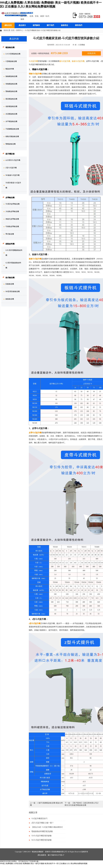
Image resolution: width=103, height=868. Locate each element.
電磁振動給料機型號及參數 (42, 831)
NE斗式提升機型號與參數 (41, 840)
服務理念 (65, 25)
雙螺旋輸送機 (11, 144)
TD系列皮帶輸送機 (12, 204)
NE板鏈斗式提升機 (12, 175)
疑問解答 (36, 25)
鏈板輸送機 (10, 299)
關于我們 (50, 25)
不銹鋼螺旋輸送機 (12, 129)
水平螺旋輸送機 (11, 121)
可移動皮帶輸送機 (12, 227)
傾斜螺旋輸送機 (11, 106)
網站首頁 (8, 25)
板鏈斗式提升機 (35, 259)
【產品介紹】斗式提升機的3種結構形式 (47, 827)
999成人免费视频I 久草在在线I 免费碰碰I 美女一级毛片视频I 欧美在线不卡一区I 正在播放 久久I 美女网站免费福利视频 (44, 864)
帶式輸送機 (10, 234)
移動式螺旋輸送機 (12, 136)
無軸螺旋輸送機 (11, 76)
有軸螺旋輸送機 (11, 84)
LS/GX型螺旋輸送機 (13, 54)
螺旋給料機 (10, 69)
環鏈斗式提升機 (35, 74)
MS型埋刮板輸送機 (13, 291)
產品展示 (22, 25)
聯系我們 (79, 25)
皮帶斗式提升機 (35, 433)
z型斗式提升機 (35, 623)
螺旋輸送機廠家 (38, 852)
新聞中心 (20, 30)
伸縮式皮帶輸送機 (12, 219)
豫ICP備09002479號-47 (56, 855)
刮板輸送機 (10, 284)
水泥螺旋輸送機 (11, 114)
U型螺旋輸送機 (11, 61)
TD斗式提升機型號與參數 (41, 836)
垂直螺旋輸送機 (11, 99)
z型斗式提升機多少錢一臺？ (42, 823)
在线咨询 (91, 53)
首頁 (13, 30)
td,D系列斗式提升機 (13, 160)
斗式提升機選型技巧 (39, 819)
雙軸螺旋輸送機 (11, 91)
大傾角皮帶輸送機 (12, 211)
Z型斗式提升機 (11, 168)
